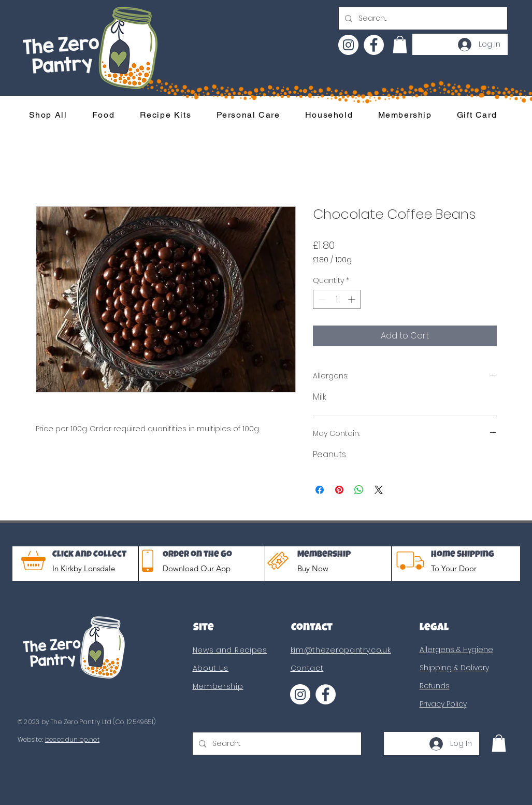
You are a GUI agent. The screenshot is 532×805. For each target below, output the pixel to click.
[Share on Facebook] (320, 490)
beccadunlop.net (72, 739)
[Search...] (422, 18)
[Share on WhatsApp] (359, 490)
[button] (400, 44)
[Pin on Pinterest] (339, 490)
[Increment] (353, 299)
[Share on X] (379, 490)
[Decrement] (321, 299)
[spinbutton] (337, 299)
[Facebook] (374, 45)
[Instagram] (348, 45)
